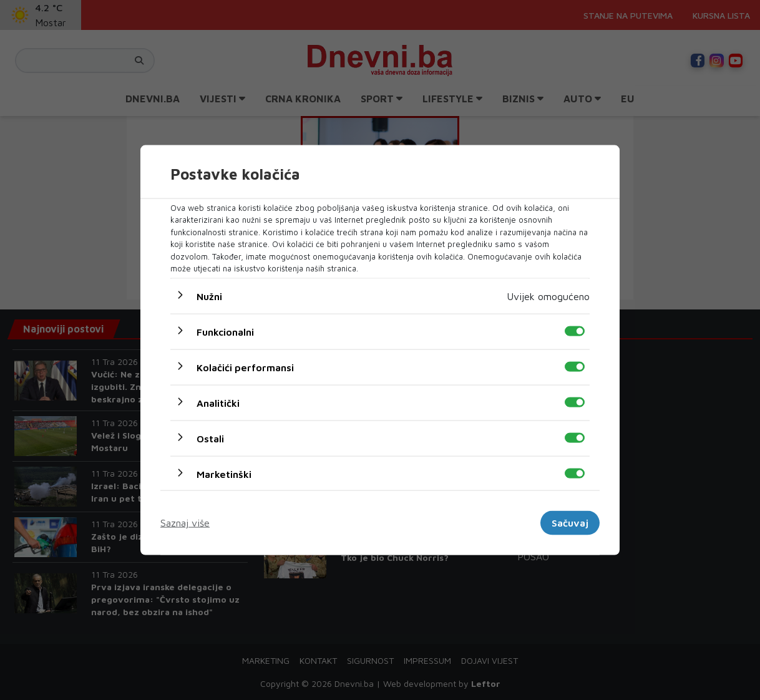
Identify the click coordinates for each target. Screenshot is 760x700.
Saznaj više (185, 523)
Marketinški (224, 474)
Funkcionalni (225, 331)
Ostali (210, 438)
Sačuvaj (570, 523)
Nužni (209, 296)
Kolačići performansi (245, 367)
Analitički (218, 402)
